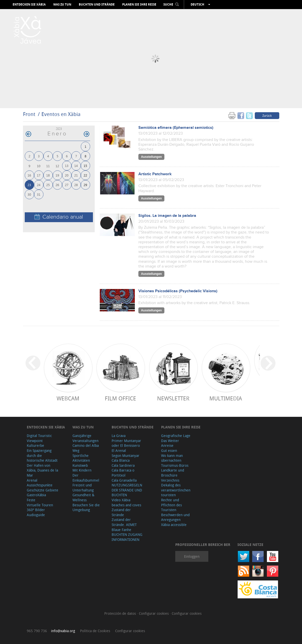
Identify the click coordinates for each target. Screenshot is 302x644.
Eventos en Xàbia (61, 114)
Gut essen (169, 450)
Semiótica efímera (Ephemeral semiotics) (176, 128)
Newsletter (173, 398)
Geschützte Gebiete (43, 490)
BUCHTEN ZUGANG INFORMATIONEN (127, 537)
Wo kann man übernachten (172, 458)
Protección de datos (121, 613)
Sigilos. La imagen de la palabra (167, 216)
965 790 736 (37, 631)
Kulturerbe (35, 445)
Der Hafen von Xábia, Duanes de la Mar (42, 470)
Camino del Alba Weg (86, 448)
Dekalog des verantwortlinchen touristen (176, 490)
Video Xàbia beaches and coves (126, 502)
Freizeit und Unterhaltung (83, 488)
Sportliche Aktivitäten (81, 458)
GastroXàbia (36, 495)
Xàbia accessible (174, 525)
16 (29, 175)
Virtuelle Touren (40, 505)
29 (85, 185)
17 (39, 175)
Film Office (120, 398)
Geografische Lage (176, 436)
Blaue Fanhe (121, 530)
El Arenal (119, 450)
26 (57, 185)
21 (76, 175)
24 (39, 185)
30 (29, 194)
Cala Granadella (124, 480)
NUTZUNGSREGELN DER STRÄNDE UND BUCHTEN (127, 490)
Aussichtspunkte (40, 485)
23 (29, 185)
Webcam (68, 398)
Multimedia (226, 398)
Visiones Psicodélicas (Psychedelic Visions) (178, 291)
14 (76, 166)
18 (48, 175)
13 (67, 166)
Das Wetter (170, 441)
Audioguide (36, 515)
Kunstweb (80, 465)
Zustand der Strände (121, 512)
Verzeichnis (170, 480)
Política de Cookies (95, 631)
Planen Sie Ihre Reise (139, 5)
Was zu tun (62, 5)
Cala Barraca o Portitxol (123, 473)
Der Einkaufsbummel (86, 478)
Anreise (167, 445)
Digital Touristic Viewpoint (39, 438)
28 (76, 185)
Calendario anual (59, 217)
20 (67, 175)
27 (67, 185)
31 (39, 194)
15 (85, 166)
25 (48, 185)
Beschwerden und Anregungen (175, 517)
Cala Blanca (121, 460)
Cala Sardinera (123, 465)
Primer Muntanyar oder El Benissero (126, 443)
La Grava (119, 436)
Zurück (267, 115)
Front (29, 114)
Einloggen (192, 556)
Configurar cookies (154, 613)
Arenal (32, 480)
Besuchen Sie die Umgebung (86, 507)
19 (57, 175)
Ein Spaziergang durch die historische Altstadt (42, 455)
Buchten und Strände (97, 5)
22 (85, 175)
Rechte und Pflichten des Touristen (171, 505)
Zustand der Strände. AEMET (124, 522)
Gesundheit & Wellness (83, 497)
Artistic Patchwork (155, 174)
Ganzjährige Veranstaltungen (85, 438)
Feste (31, 500)
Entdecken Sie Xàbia (29, 5)
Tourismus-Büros (175, 465)
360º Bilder (36, 510)
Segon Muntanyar (125, 456)
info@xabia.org (63, 631)
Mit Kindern (82, 470)
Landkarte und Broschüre (173, 473)
